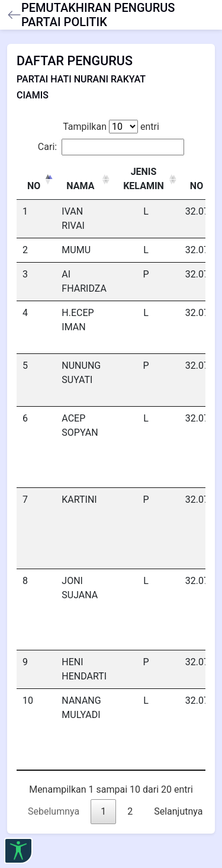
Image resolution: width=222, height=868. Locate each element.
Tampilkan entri (111, 127)
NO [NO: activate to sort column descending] (34, 186)
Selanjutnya (178, 811)
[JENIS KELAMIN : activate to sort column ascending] (146, 179)
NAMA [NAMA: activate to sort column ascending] (80, 186)
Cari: (111, 147)
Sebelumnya (54, 811)
